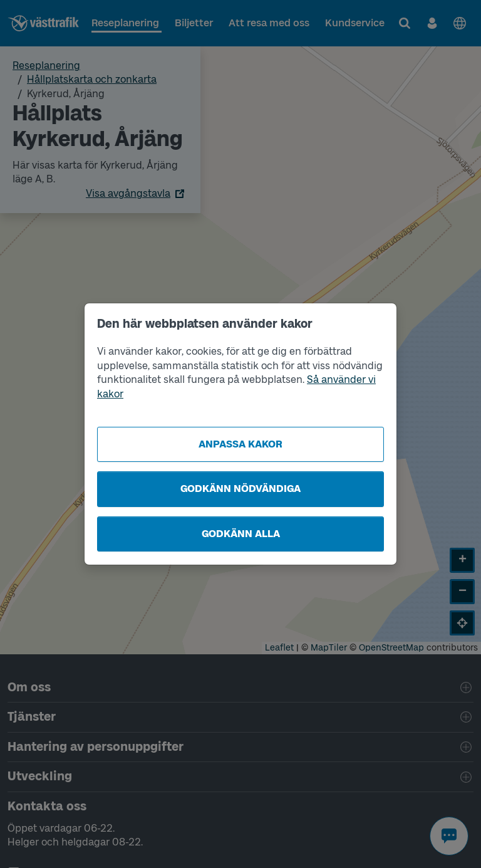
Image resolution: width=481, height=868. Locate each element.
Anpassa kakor (240, 444)
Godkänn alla (241, 534)
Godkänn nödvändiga (240, 489)
